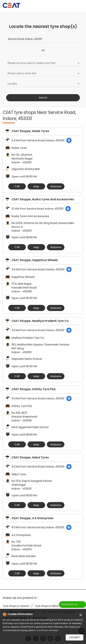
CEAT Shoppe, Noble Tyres (30, 131)
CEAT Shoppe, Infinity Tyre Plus (34, 389)
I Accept (75, 637)
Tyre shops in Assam (16, 606)
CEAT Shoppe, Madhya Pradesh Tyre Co (40, 321)
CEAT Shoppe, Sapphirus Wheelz (35, 260)
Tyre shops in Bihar (47, 606)
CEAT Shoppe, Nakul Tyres (30, 457)
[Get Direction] (69, 140)
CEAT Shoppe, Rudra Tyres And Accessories (43, 199)
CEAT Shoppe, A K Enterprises (33, 518)
